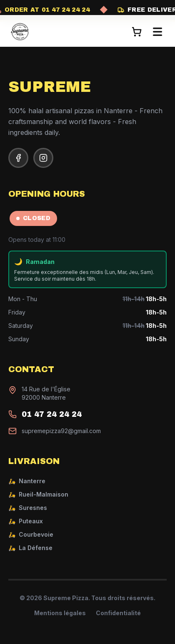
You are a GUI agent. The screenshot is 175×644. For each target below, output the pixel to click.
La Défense (30, 548)
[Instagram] (43, 158)
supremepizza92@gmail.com (61, 431)
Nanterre (27, 481)
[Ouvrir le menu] (157, 32)
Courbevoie (31, 535)
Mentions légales (60, 613)
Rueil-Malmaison (38, 494)
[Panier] (137, 32)
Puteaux (26, 521)
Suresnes (28, 508)
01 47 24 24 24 (52, 414)
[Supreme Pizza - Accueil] (20, 32)
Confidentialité (118, 613)
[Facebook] (18, 158)
